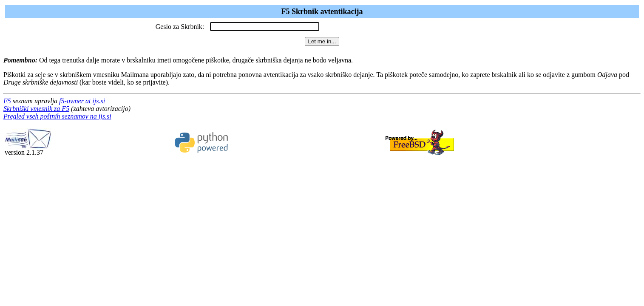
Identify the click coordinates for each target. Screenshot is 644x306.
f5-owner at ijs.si (82, 101)
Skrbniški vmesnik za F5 (36, 109)
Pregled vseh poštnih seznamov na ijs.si (57, 116)
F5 (7, 101)
